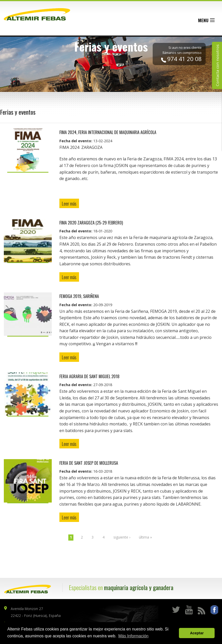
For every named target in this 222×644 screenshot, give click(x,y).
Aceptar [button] (197, 633)
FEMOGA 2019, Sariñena (79, 296)
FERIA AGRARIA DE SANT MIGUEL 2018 (89, 376)
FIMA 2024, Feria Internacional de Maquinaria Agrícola (108, 132)
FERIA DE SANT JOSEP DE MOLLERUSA (89, 463)
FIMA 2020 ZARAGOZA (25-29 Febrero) (91, 223)
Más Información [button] (133, 636)
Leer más (69, 203)
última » (145, 537)
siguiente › (122, 537)
